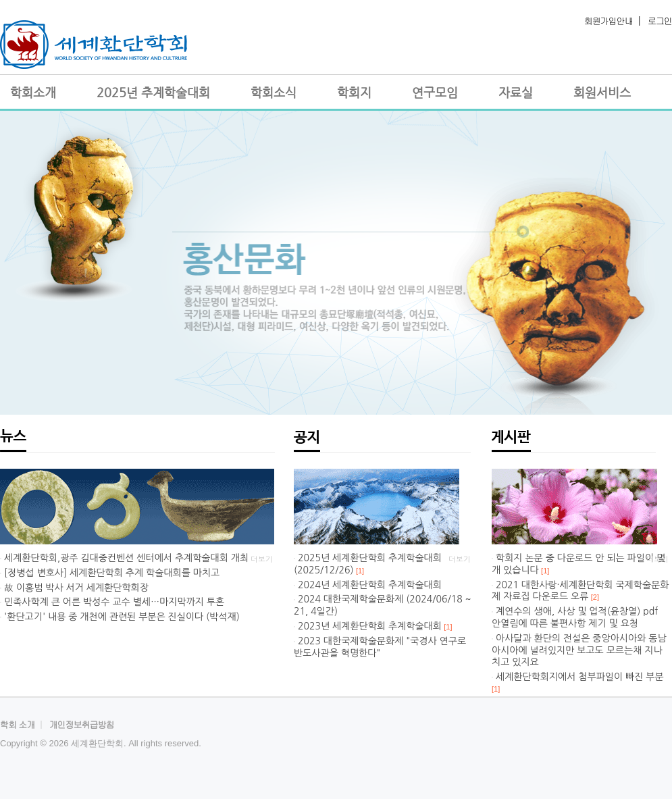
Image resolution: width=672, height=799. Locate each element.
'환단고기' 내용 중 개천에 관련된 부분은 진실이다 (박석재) (122, 617)
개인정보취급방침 (82, 724)
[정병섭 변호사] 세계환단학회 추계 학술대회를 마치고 (112, 573)
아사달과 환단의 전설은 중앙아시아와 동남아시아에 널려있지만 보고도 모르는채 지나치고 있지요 (579, 650)
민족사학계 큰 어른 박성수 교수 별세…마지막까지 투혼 (114, 602)
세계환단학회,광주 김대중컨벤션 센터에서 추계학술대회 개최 (126, 558)
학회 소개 (17, 724)
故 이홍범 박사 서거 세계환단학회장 (76, 588)
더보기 (262, 559)
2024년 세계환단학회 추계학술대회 (370, 585)
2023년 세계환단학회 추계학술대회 (370, 626)
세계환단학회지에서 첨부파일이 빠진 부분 (580, 677)
